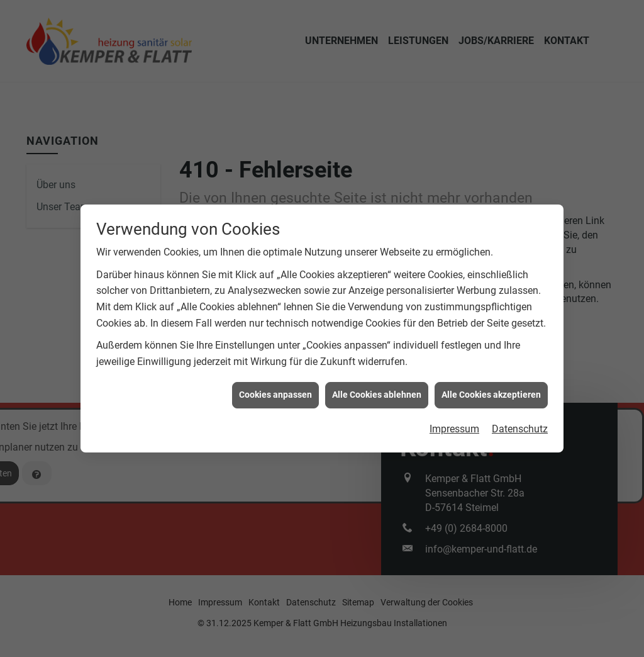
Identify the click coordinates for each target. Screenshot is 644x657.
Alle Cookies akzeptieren (491, 392)
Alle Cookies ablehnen (377, 392)
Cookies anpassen (275, 392)
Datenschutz (520, 426)
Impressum (454, 426)
